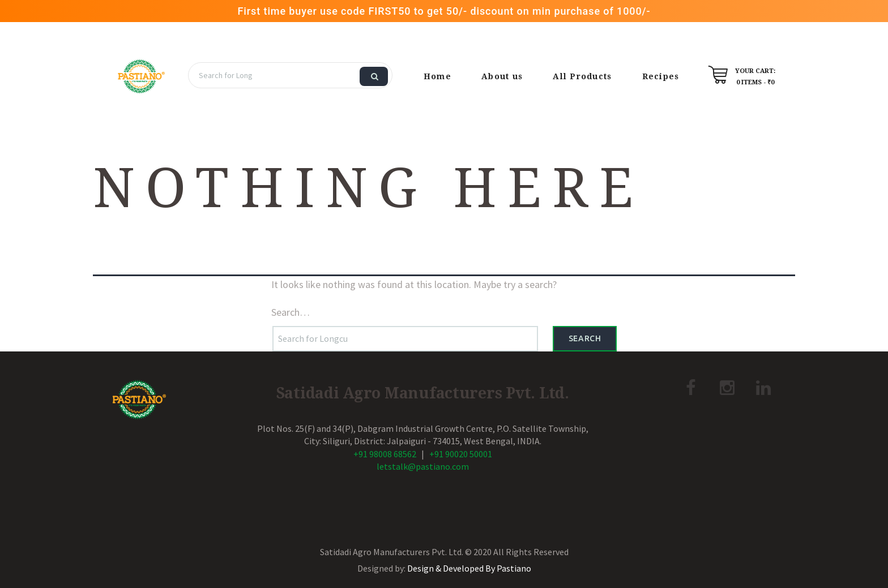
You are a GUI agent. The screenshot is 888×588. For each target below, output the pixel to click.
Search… (291, 312)
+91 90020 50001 (461, 454)
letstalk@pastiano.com (423, 466)
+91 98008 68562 (385, 454)
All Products (582, 76)
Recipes (661, 76)
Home (437, 76)
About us (502, 76)
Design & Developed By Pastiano (469, 568)
